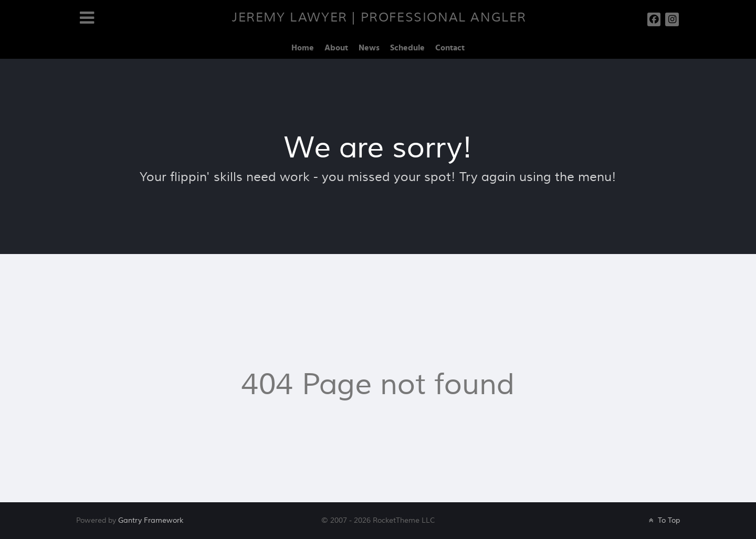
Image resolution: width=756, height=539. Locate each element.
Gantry (151, 520)
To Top (663, 520)
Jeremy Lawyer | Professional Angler (379, 18)
